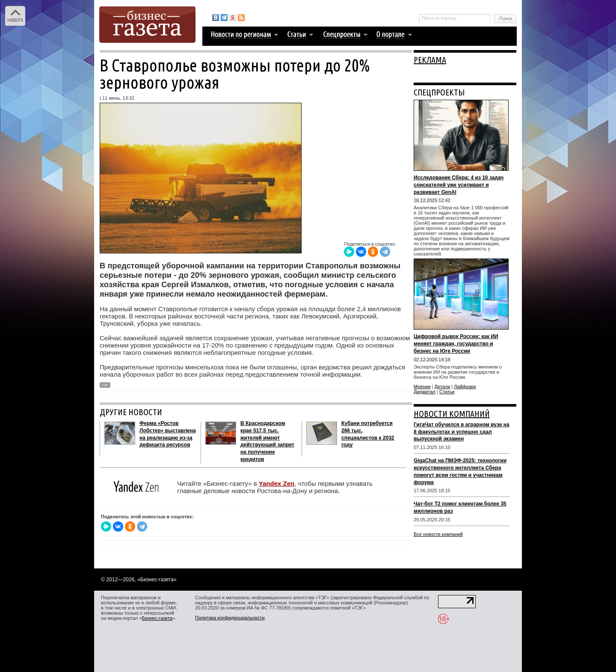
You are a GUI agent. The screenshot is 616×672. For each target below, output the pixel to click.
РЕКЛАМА (430, 60)
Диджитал (425, 392)
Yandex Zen (277, 483)
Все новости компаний (438, 534)
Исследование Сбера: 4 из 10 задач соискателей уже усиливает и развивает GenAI (459, 185)
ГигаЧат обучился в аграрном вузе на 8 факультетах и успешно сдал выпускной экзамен (462, 432)
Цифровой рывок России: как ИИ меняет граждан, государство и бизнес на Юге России (456, 344)
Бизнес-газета (157, 618)
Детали (443, 387)
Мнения (422, 387)
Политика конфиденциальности (230, 618)
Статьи (447, 392)
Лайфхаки (465, 387)
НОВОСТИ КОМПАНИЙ (452, 414)
